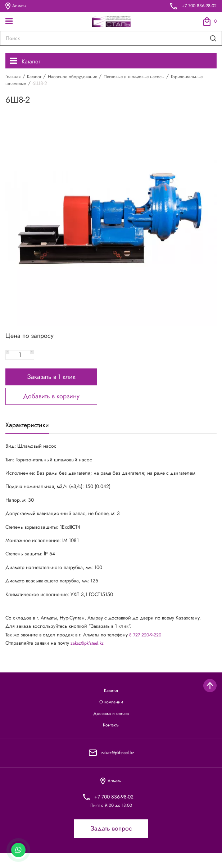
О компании (111, 712)
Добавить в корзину (51, 402)
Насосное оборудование (81, 78)
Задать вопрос (111, 844)
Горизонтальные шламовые (36, 85)
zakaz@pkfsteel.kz (89, 651)
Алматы (17, 6)
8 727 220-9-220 (147, 643)
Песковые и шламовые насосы (149, 78)
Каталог (27, 62)
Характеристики (30, 432)
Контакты (111, 738)
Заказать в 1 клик (51, 383)
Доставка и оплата (111, 725)
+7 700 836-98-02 (197, 6)
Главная (14, 78)
